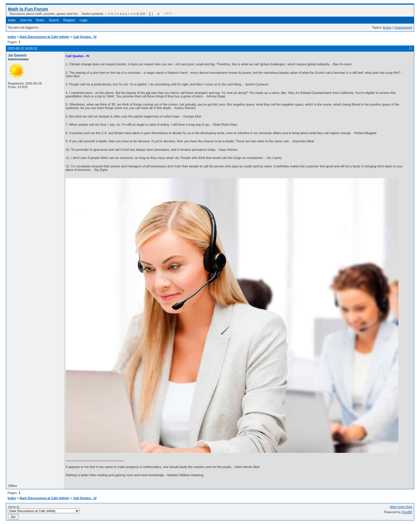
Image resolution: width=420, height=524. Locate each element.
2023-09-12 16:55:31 (22, 48)
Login (84, 20)
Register (69, 20)
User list (26, 20)
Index (12, 20)
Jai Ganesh (17, 55)
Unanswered (403, 27)
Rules (40, 20)
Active (387, 27)
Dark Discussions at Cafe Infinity (44, 37)
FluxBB (407, 512)
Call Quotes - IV (85, 37)
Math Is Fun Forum (28, 9)
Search (54, 20)
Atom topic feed (401, 507)
